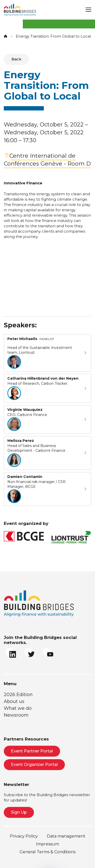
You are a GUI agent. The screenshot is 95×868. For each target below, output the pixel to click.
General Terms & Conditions (48, 852)
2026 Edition (18, 695)
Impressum (48, 844)
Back (16, 59)
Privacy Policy (24, 836)
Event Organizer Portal (34, 765)
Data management (66, 836)
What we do (18, 708)
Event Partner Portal (32, 751)
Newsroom (16, 715)
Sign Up (19, 812)
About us (14, 701)
